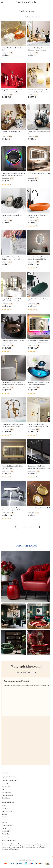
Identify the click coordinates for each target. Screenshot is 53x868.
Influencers (5, 820)
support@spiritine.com (9, 777)
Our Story (5, 809)
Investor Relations (8, 826)
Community (6, 837)
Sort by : (28, 17)
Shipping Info (6, 787)
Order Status (6, 798)
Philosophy (5, 834)
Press (4, 817)
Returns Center (7, 792)
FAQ (4, 790)
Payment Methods (8, 795)
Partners (5, 828)
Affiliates (5, 823)
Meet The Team (7, 811)
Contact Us (6, 784)
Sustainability (6, 831)
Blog (4, 806)
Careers (4, 814)
